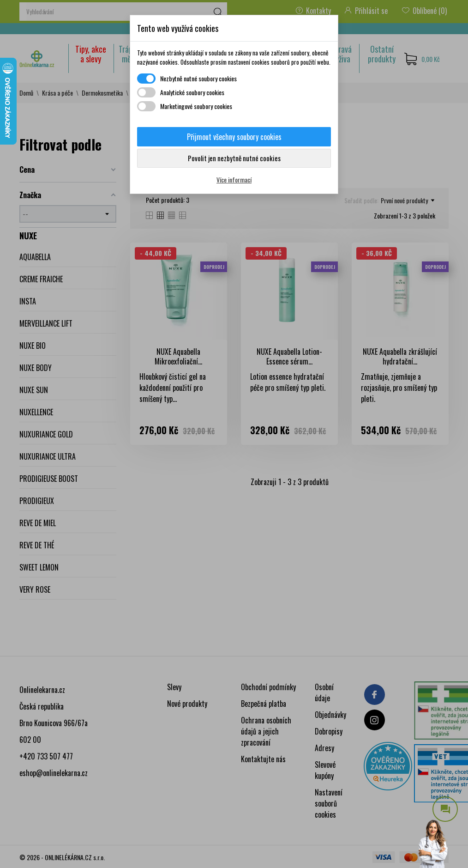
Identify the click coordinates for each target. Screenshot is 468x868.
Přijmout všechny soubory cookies (234, 137)
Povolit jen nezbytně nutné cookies (234, 158)
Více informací (234, 179)
